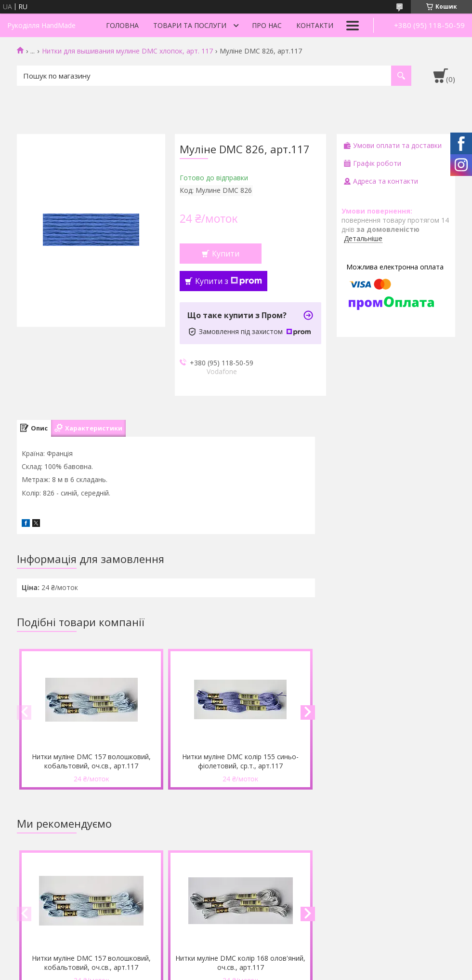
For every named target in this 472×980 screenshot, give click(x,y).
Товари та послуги (190, 25)
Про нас (267, 25)
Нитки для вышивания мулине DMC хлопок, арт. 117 (127, 51)
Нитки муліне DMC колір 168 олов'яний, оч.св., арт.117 (240, 963)
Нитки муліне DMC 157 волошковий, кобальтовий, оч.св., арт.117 (91, 761)
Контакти (315, 25)
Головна (122, 25)
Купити (226, 254)
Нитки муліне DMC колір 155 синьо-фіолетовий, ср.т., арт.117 (240, 761)
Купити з (229, 281)
